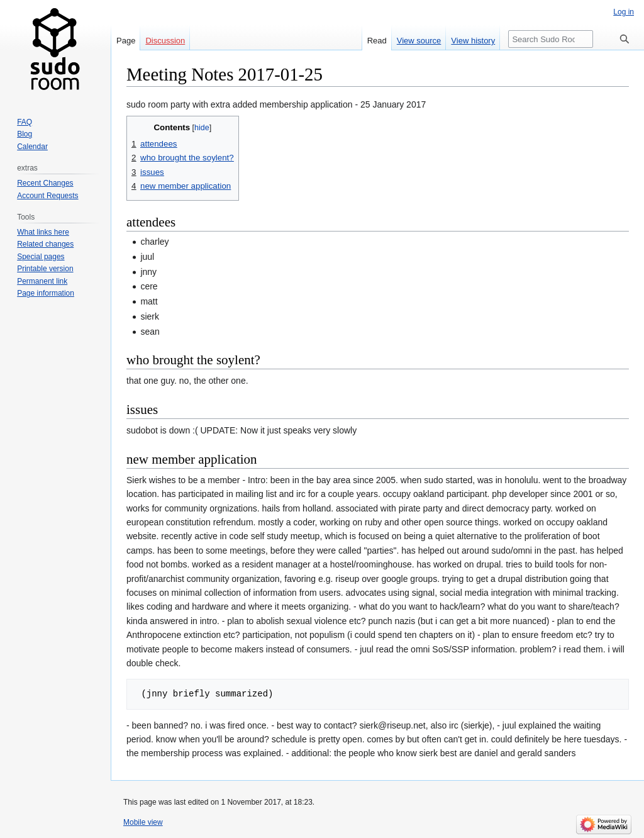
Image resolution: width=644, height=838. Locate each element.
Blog (25, 134)
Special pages (41, 257)
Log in (624, 12)
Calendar (32, 147)
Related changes (45, 244)
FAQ (25, 122)
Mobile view (143, 822)
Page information (46, 293)
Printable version (45, 269)
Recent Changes (45, 183)
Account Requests (47, 196)
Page (126, 41)
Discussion (165, 41)
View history (473, 41)
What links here (43, 232)
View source (419, 41)
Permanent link (42, 281)
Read (377, 41)
